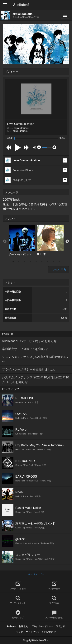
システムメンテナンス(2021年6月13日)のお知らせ (35, 359)
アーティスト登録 (18, 586)
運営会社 (61, 626)
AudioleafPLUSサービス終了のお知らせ (29, 341)
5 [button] (36, 261)
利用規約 (23, 626)
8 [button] (53, 261)
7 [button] (48, 261)
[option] (22, 240)
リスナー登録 (54, 586)
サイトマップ (33, 632)
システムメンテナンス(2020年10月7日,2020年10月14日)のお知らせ (35, 380)
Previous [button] (5, 241)
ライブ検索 (54, 600)
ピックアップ (18, 615)
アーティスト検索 (18, 600)
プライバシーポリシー (42, 626)
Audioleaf (21, 5)
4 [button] (30, 261)
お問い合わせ (49, 632)
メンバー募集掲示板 (54, 615)
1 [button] (13, 261)
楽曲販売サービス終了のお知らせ (25, 349)
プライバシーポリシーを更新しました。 (30, 369)
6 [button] (42, 261)
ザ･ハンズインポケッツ (22, 240)
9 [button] (59, 261)
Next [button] (67, 241)
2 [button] (19, 261)
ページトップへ (36, 574)
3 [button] (25, 261)
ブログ (20, 632)
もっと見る (59, 270)
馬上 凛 (50, 240)
